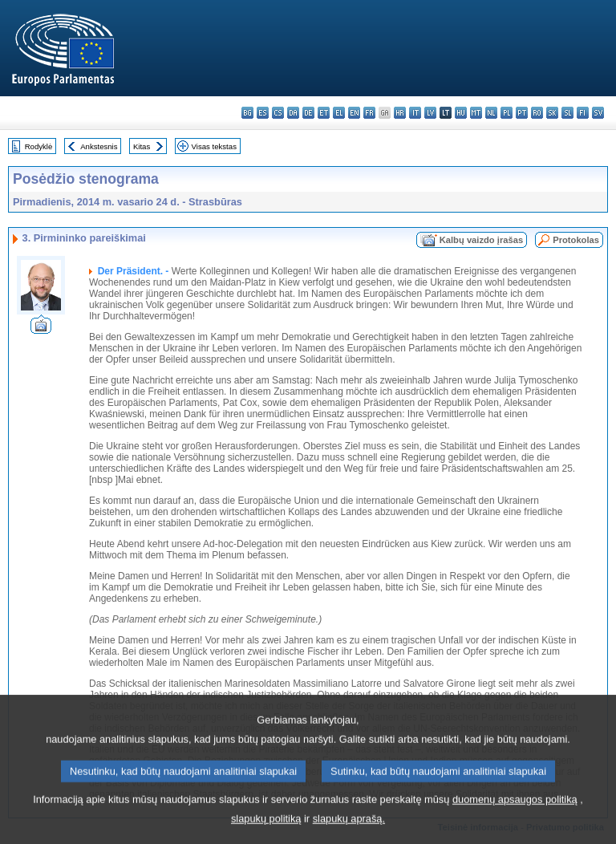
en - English (354, 113)
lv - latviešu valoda (430, 113)
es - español (263, 113)
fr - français (369, 113)
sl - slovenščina (567, 113)
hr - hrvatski (400, 113)
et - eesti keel (324, 113)
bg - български (247, 113)
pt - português (522, 113)
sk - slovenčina (552, 113)
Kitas (142, 146)
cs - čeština (278, 113)
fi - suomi (583, 113)
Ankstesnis (99, 146)
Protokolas (576, 240)
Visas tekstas (214, 146)
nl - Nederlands (491, 113)
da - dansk (293, 113)
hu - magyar (461, 113)
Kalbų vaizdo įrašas (481, 240)
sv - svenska (598, 113)
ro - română (537, 113)
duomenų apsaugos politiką (515, 820)
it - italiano (415, 113)
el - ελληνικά (339, 113)
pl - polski (507, 113)
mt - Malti (476, 113)
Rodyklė (39, 146)
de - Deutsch (308, 113)
